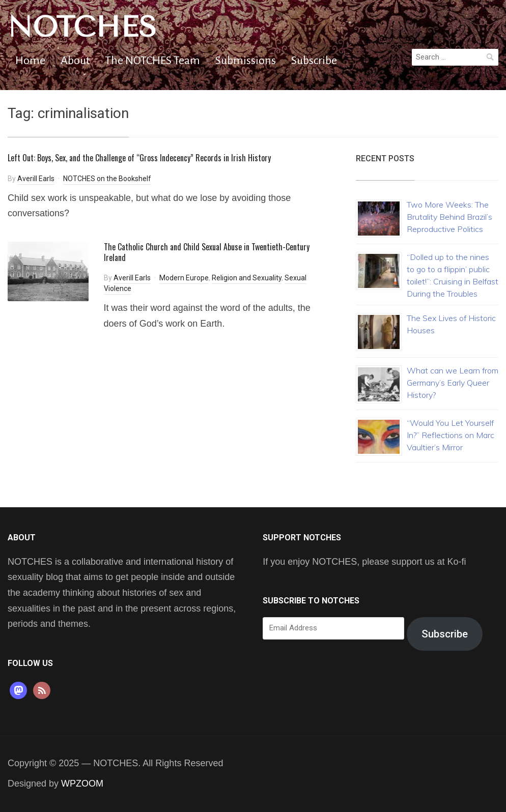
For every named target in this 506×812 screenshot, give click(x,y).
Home (30, 61)
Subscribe (314, 61)
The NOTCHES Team (152, 61)
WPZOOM (82, 784)
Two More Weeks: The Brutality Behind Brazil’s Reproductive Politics (449, 217)
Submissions (246, 61)
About (75, 61)
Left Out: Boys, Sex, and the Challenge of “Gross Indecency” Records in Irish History (139, 158)
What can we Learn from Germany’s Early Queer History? (453, 383)
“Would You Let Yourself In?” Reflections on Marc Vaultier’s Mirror (451, 435)
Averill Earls (36, 179)
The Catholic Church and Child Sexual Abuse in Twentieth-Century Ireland (207, 252)
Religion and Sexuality (247, 278)
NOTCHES (82, 27)
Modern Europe (184, 278)
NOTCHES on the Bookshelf (107, 179)
